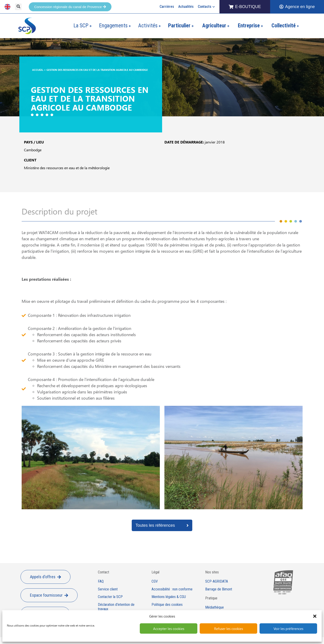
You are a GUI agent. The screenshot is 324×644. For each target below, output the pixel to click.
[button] (315, 616)
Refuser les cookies (229, 629)
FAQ (101, 581)
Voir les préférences (288, 629)
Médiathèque (215, 607)
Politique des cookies (167, 605)
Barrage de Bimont (219, 589)
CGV (155, 581)
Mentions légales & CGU (169, 597)
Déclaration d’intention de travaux (116, 607)
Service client (108, 589)
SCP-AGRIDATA (217, 581)
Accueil (38, 70)
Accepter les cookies (169, 629)
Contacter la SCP (110, 597)
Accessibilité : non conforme (172, 589)
